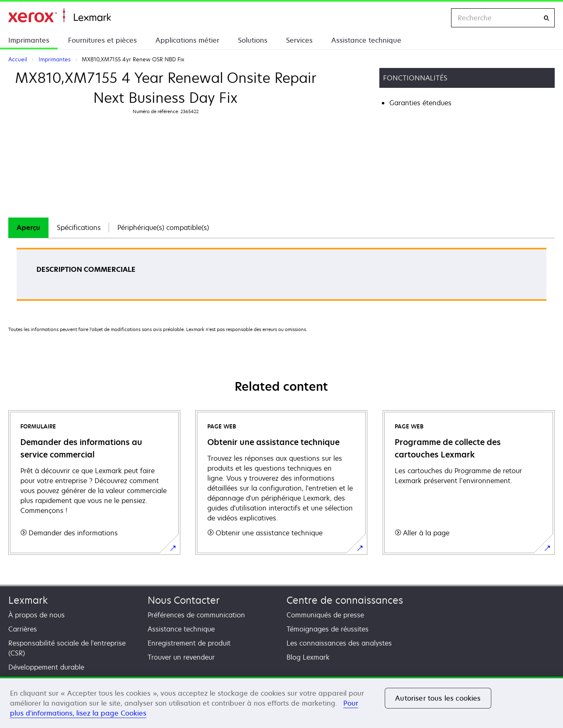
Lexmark (28, 600)
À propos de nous (36, 615)
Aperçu (28, 227)
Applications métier (187, 40)
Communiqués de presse (325, 615)
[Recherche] (546, 18)
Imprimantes (29, 40)
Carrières (23, 629)
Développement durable (46, 667)
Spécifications (79, 227)
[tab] (28, 228)
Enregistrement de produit (189, 643)
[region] (281, 702)
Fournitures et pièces (102, 40)
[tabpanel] (281, 277)
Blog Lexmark (308, 657)
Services (299, 40)
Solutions (253, 40)
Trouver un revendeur (181, 657)
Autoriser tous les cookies (438, 698)
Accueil (59, 16)
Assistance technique (366, 40)
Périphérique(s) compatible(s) (163, 227)
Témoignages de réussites (328, 629)
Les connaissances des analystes (339, 643)
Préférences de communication (196, 615)
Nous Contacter (184, 600)
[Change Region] (436, 18)
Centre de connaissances (345, 600)
